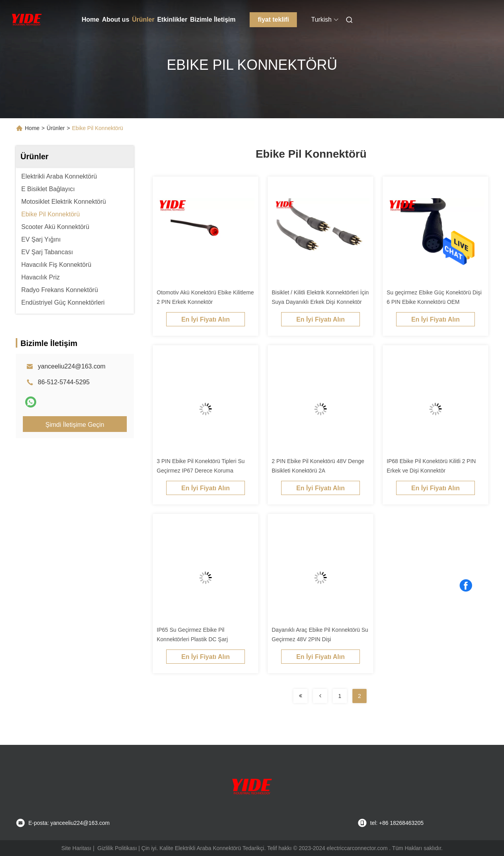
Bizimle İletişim (213, 20)
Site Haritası (76, 848)
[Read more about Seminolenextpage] (300, 696)
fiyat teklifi (273, 20)
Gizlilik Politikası (117, 848)
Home (91, 20)
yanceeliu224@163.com (72, 366)
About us (116, 20)
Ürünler (143, 20)
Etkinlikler (172, 20)
